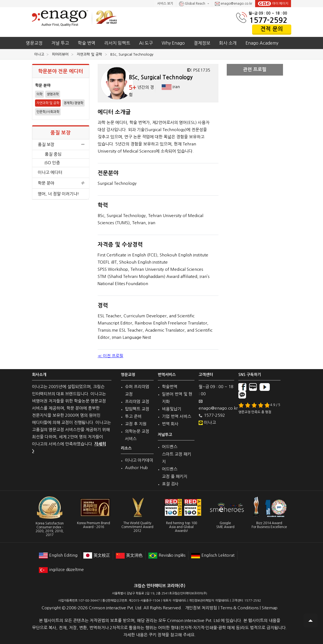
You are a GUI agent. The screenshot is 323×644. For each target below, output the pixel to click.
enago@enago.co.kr (233, 4)
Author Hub (136, 468)
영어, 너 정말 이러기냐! (58, 194)
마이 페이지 (273, 4)
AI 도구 (146, 43)
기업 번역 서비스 (177, 416)
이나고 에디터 (50, 172)
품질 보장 (61, 145)
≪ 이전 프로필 (110, 356)
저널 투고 (60, 43)
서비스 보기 (165, 4)
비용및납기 (172, 409)
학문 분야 (61, 183)
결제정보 (202, 43)
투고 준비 (133, 416)
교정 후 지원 (136, 424)
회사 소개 (228, 43)
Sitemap (270, 608)
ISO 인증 (52, 163)
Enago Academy (262, 43)
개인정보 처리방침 (201, 608)
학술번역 (170, 387)
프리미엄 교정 (137, 401)
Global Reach (193, 4)
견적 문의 (272, 29)
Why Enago (173, 43)
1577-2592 (268, 20)
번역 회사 (170, 424)
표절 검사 (170, 484)
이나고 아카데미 (139, 460)
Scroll (311, 621)
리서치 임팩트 (117, 43)
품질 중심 (53, 154)
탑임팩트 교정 (137, 409)
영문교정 (34, 43)
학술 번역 (87, 43)
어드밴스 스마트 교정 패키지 (177, 454)
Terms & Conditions (239, 608)
